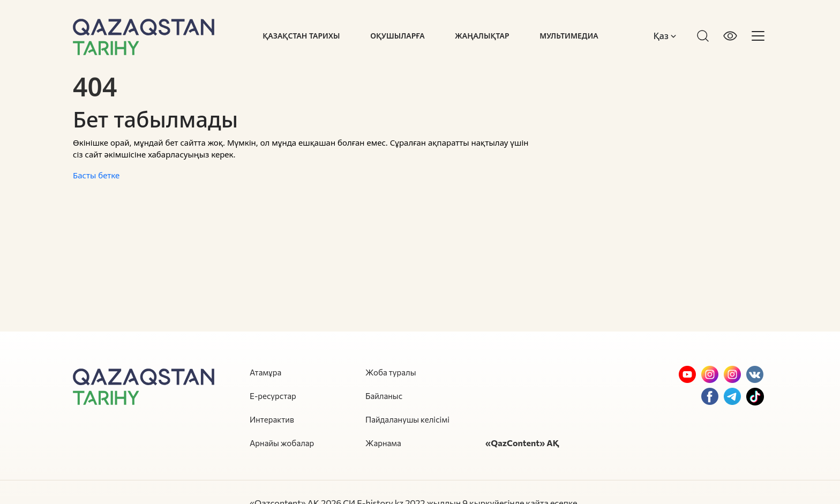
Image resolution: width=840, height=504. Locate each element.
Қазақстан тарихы (301, 36)
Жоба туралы (391, 372)
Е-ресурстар (273, 396)
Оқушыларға (397, 36)
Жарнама (383, 443)
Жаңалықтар (482, 36)
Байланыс (384, 396)
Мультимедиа (569, 36)
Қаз (665, 36)
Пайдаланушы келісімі (407, 419)
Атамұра (265, 372)
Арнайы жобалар (282, 443)
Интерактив (272, 419)
